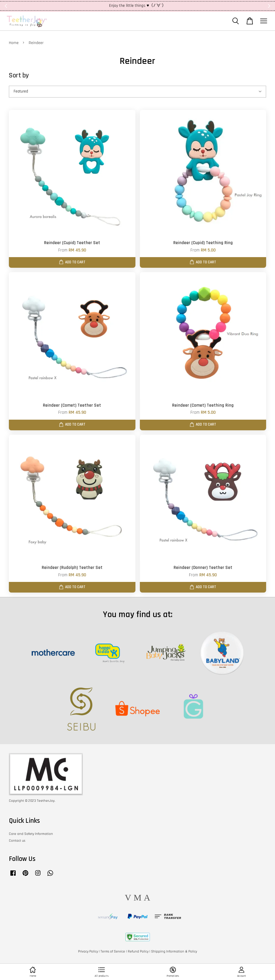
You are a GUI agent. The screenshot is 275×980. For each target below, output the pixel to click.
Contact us (17, 841)
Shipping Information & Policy (174, 951)
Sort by (19, 76)
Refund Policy (138, 951)
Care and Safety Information (31, 834)
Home (14, 43)
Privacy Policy (88, 951)
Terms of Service (113, 951)
